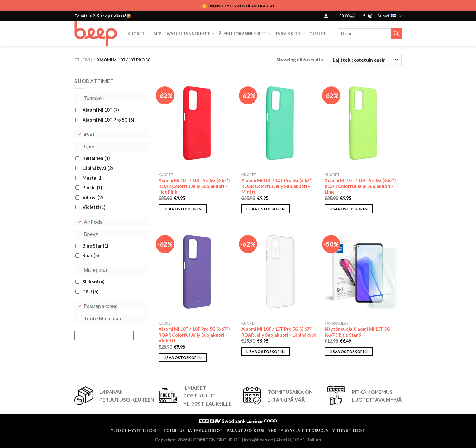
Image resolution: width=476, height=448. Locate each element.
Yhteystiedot (349, 431)
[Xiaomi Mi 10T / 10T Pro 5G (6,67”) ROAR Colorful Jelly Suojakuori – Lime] (363, 123)
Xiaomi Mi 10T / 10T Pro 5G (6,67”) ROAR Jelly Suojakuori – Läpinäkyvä (279, 332)
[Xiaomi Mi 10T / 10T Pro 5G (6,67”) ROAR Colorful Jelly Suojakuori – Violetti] (197, 272)
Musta (93, 178)
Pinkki (92, 188)
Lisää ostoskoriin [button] (183, 209)
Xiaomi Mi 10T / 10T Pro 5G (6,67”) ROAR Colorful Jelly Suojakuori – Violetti (194, 335)
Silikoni (94, 282)
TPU (90, 291)
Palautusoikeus (246, 431)
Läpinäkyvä (98, 168)
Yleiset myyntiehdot (135, 431)
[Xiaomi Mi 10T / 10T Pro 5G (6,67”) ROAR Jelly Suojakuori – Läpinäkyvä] (280, 272)
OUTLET (318, 34)
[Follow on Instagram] (370, 16)
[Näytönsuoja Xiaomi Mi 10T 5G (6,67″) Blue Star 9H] (363, 272)
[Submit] (396, 34)
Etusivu (83, 60)
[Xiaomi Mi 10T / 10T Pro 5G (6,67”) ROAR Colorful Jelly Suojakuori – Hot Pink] (197, 123)
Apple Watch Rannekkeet (184, 34)
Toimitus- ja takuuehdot (193, 431)
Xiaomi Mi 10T (101, 110)
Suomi (390, 16)
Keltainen (96, 158)
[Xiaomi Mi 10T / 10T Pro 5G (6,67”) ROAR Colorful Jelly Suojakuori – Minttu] (280, 123)
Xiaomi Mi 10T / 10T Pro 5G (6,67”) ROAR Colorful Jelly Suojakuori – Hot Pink (194, 186)
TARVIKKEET (290, 34)
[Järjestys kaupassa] (365, 60)
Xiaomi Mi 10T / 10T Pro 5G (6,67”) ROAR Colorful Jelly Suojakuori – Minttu (277, 186)
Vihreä (93, 198)
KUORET (138, 34)
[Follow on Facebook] (364, 16)
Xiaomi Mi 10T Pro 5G (108, 120)
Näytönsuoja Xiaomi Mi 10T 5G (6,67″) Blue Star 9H (357, 332)
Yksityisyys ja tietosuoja (298, 431)
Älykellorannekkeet (245, 34)
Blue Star (95, 246)
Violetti (94, 207)
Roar (91, 255)
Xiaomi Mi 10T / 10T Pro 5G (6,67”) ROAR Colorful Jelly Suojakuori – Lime (360, 186)
